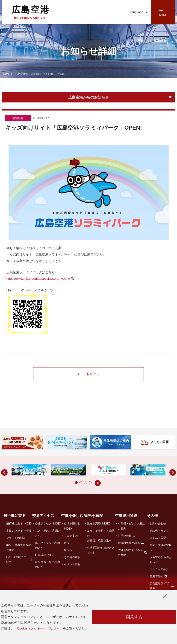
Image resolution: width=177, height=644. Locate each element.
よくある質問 (155, 442)
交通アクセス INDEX (48, 524)
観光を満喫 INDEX (98, 524)
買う (67, 543)
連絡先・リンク (159, 531)
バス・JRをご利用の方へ (48, 533)
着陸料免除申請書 (129, 543)
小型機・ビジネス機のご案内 (132, 526)
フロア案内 (71, 536)
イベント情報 (72, 564)
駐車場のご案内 (45, 555)
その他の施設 (72, 557)
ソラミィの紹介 (159, 569)
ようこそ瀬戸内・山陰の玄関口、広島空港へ (101, 536)
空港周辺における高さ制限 (130, 552)
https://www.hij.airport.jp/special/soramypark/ (38, 279)
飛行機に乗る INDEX (19, 524)
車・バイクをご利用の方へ (47, 545)
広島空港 (31, 12)
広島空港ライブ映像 (159, 586)
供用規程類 (125, 536)
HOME (6, 74)
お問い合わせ (158, 524)
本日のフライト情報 (19, 531)
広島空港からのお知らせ (88, 97)
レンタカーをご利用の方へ (47, 564)
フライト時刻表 (16, 538)
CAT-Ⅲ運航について (16, 560)
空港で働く (156, 576)
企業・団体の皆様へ (161, 547)
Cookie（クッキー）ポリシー (38, 628)
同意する (134, 617)
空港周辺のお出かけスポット (101, 550)
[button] (67, 483)
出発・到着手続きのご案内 (19, 547)
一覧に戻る (89, 374)
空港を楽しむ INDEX (72, 526)
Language (139, 12)
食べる (68, 550)
